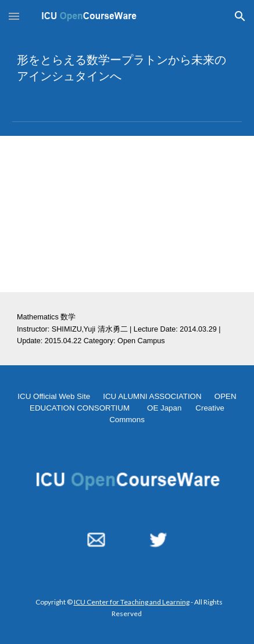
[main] (127, 67)
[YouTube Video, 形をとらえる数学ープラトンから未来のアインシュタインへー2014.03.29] (127, 214)
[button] (14, 16)
